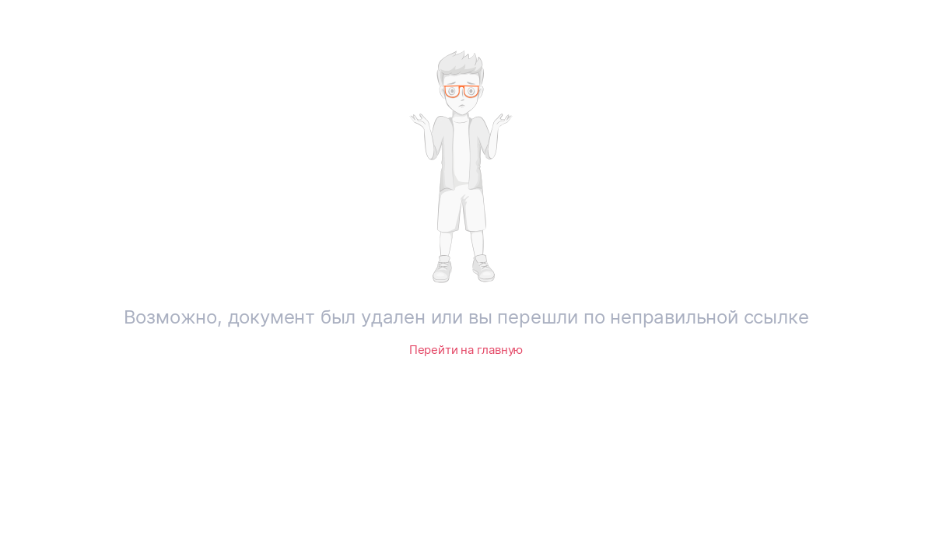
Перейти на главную (466, 350)
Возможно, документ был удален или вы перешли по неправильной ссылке (466, 317)
